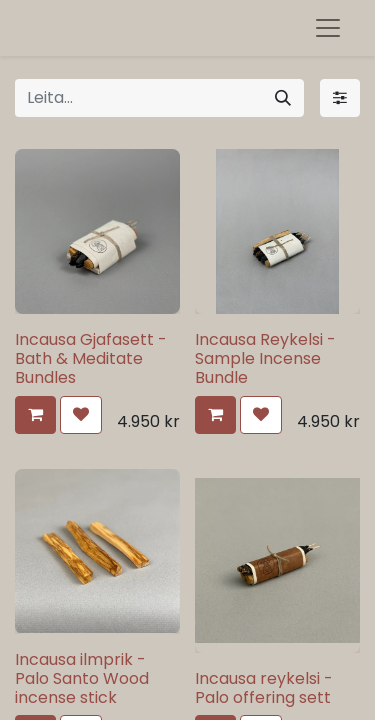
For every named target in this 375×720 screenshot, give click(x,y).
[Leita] (283, 98)
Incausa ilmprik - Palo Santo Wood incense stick (82, 678)
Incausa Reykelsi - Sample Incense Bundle (265, 358)
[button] (35, 415)
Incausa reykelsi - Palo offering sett (264, 688)
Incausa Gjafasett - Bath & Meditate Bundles (91, 358)
